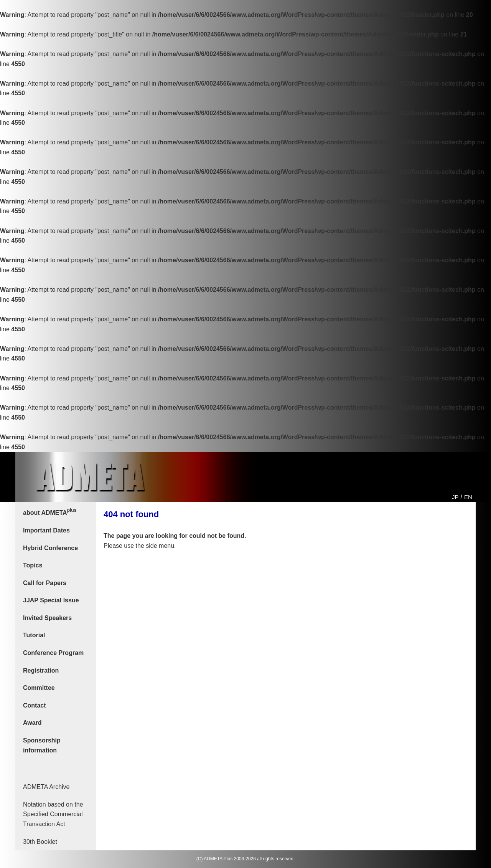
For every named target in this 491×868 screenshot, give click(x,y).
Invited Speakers (47, 618)
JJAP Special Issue (51, 600)
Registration (41, 670)
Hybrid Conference (50, 548)
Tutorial (34, 635)
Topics (33, 565)
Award (32, 723)
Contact (35, 705)
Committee (39, 688)
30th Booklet (40, 842)
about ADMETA (50, 512)
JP (455, 497)
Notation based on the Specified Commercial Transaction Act (53, 814)
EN (468, 497)
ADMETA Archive (46, 787)
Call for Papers (45, 583)
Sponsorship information (42, 745)
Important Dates (46, 530)
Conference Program (53, 653)
